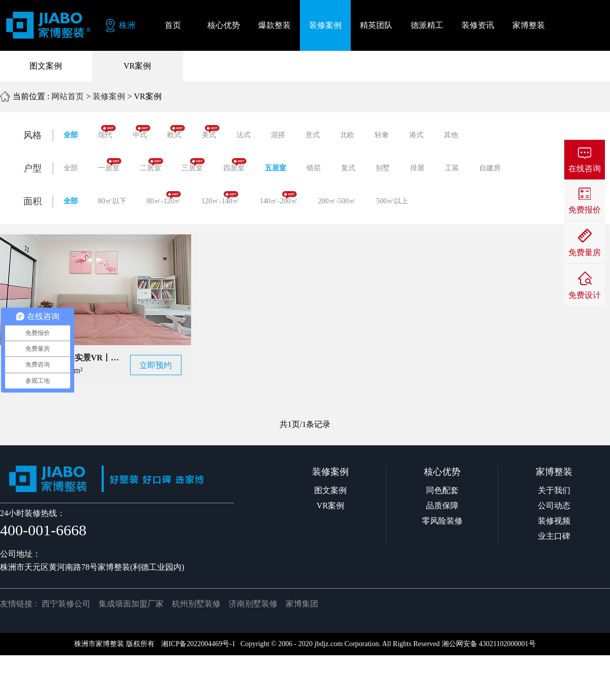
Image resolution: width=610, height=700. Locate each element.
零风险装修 (442, 521)
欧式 (176, 132)
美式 (211, 132)
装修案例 (109, 96)
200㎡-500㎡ (337, 201)
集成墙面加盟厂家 (131, 604)
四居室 (235, 165)
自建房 (490, 168)
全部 (71, 135)
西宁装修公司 (66, 604)
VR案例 (137, 66)
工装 (452, 168)
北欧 (347, 135)
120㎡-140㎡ (220, 198)
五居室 (276, 168)
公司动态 (554, 506)
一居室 (110, 165)
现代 (107, 132)
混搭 (278, 135)
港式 (416, 135)
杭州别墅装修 (196, 604)
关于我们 (554, 490)
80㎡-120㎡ (164, 198)
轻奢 (382, 135)
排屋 (417, 168)
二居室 (151, 165)
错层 (314, 168)
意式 (313, 135)
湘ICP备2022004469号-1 (198, 644)
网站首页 (68, 96)
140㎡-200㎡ (279, 198)
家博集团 (302, 604)
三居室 (193, 165)
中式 (142, 132)
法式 (243, 135)
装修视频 (554, 521)
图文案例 (46, 66)
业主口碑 (554, 536)
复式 (348, 168)
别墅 (383, 168)
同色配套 (442, 490)
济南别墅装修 (253, 604)
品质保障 (442, 506)
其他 (451, 135)
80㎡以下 (112, 201)
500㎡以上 (392, 201)
